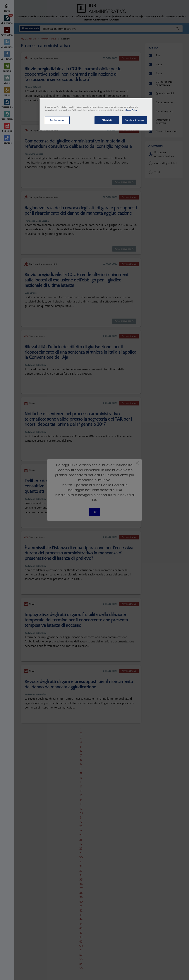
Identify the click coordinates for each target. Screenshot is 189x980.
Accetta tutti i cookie (135, 120)
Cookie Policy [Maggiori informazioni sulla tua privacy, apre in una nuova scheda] (131, 110)
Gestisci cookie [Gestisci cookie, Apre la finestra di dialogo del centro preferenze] (57, 120)
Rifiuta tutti (107, 120)
